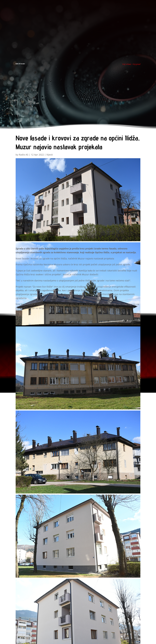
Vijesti (50, 155)
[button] (78, 200)
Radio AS (24, 155)
